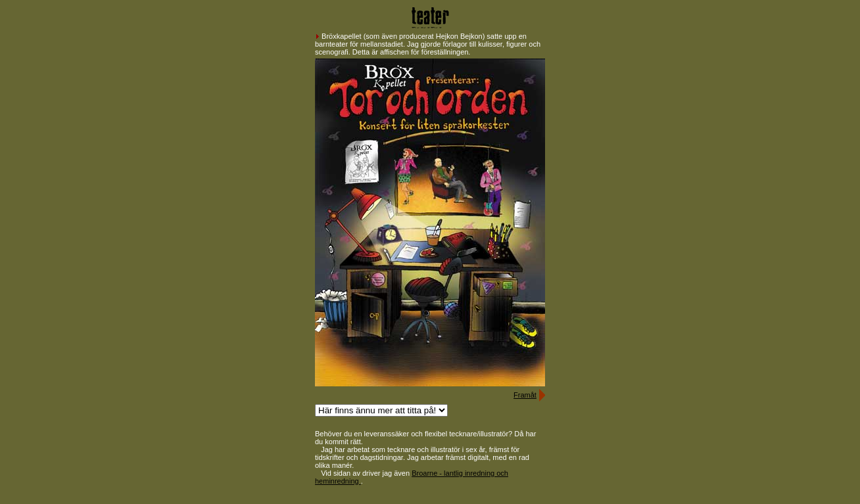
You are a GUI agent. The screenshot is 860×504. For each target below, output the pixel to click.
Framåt (525, 395)
